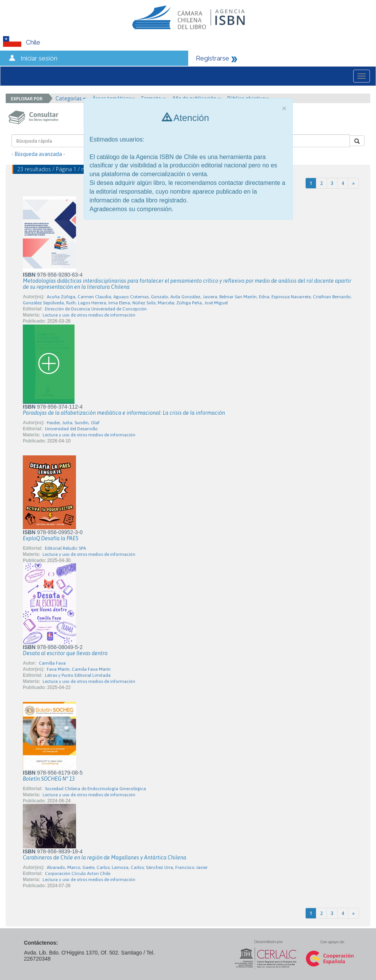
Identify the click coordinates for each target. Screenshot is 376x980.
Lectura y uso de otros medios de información (89, 315)
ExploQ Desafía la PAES (51, 538)
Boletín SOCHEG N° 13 (49, 779)
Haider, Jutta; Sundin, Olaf (73, 423)
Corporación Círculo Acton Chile (78, 873)
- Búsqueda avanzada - (38, 154)
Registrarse (213, 58)
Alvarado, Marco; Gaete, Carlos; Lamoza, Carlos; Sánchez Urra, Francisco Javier (127, 867)
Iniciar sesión (39, 58)
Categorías (71, 99)
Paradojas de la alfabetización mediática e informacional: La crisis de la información (124, 413)
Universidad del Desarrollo (71, 429)
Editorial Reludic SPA (65, 548)
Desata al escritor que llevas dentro (65, 653)
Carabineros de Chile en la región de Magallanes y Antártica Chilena (105, 857)
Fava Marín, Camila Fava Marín (79, 669)
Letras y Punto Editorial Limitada (78, 675)
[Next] (353, 183)
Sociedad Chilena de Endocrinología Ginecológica (95, 789)
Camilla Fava (52, 663)
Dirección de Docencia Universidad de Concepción (96, 309)
